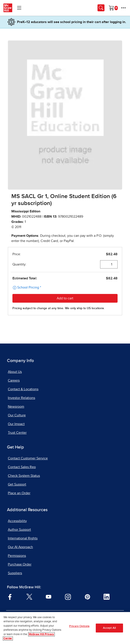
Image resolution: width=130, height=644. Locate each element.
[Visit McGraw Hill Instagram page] (68, 596)
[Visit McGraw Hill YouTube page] (49, 596)
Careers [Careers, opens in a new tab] (14, 380)
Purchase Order (20, 564)
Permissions (17, 556)
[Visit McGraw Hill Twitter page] (29, 596)
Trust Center (17, 433)
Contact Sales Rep (22, 467)
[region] (65, 628)
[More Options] (123, 8)
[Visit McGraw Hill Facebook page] (10, 596)
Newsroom (16, 407)
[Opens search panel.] (101, 8)
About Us (15, 372)
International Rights (23, 538)
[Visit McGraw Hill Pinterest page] (87, 596)
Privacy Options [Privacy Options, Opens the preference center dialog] (79, 626)
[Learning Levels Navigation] (19, 8)
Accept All (109, 628)
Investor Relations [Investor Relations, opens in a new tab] (21, 398)
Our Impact (16, 424)
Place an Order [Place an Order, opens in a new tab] (19, 493)
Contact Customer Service (28, 458)
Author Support (19, 530)
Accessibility (17, 521)
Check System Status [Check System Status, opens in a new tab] (24, 476)
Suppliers (15, 573)
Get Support (17, 484)
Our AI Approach (20, 547)
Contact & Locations (23, 389)
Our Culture (17, 415)
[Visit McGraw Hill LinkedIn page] (107, 596)
